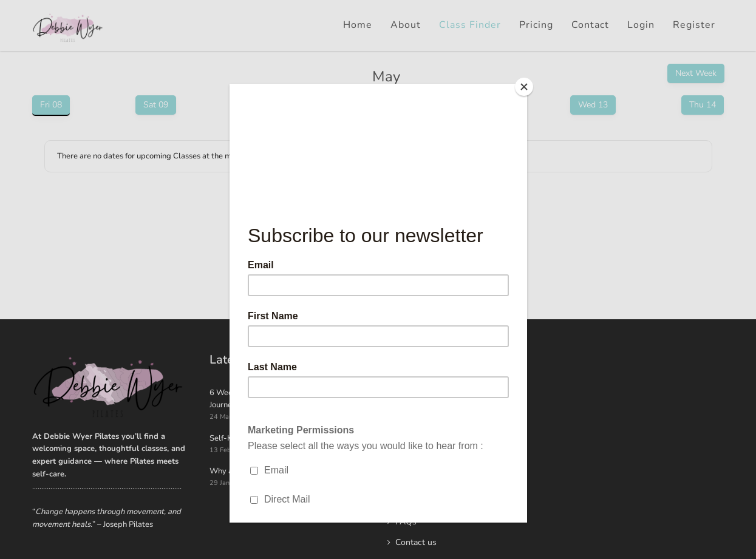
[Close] (524, 87)
